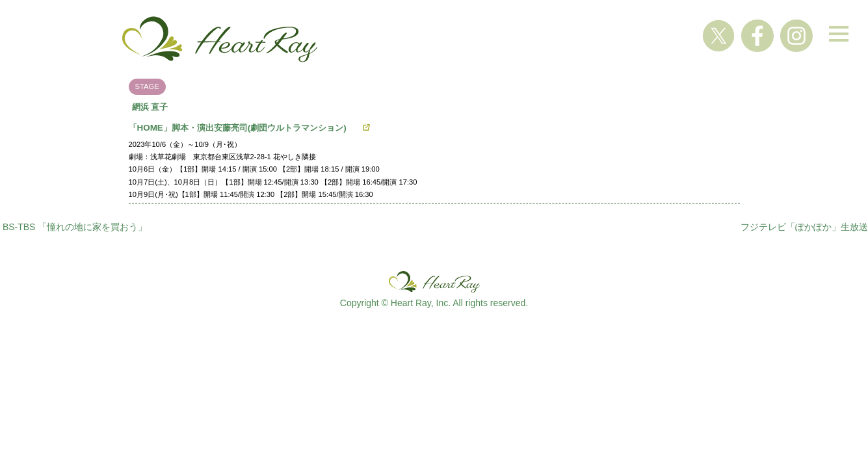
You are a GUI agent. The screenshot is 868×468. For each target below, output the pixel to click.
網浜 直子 (150, 107)
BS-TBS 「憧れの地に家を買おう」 (75, 227)
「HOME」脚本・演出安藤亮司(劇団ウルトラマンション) (242, 128)
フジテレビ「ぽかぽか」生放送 (804, 227)
